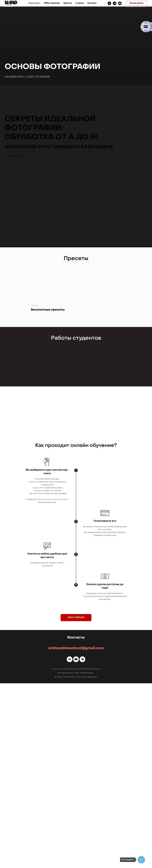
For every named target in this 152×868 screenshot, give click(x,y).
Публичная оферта (92, 854)
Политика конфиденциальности (66, 854)
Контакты (105, 5)
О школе (93, 5)
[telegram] (120, 5)
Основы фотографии (53, 67)
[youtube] (76, 844)
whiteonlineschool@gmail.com (76, 833)
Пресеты (81, 5)
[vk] (115, 5)
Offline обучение (65, 5)
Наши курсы (47, 5)
